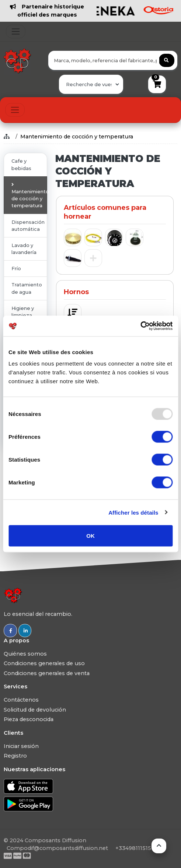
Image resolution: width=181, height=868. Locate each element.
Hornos (76, 292)
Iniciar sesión (21, 746)
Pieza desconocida (29, 719)
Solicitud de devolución (35, 710)
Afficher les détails (133, 512)
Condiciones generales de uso (44, 663)
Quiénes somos (25, 654)
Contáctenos (21, 700)
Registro (15, 756)
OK (90, 536)
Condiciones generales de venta (47, 673)
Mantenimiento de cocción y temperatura (77, 137)
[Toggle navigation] (16, 31)
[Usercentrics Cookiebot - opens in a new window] (140, 326)
